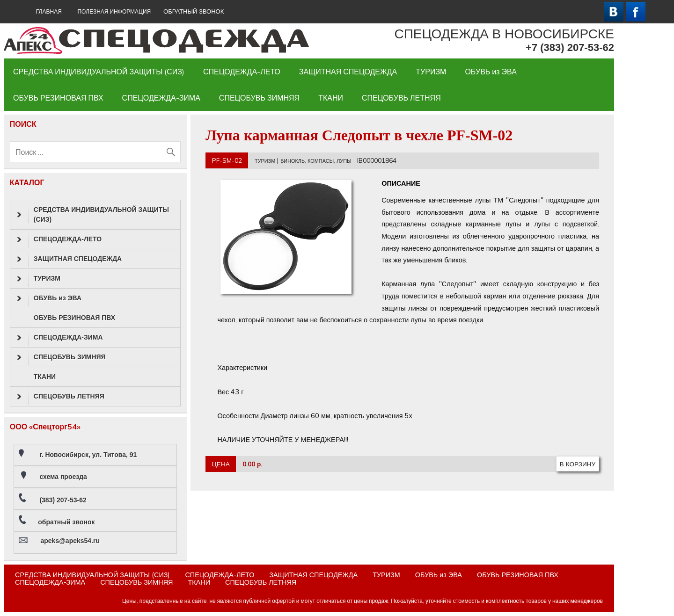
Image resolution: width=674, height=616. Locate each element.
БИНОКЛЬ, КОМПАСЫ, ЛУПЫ (316, 161)
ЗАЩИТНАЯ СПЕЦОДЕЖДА (348, 72)
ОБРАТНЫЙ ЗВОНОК (194, 11)
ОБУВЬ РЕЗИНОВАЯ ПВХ (58, 98)
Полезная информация (114, 11)
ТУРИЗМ (431, 72)
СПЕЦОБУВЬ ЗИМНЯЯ (259, 98)
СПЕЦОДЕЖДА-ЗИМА (161, 98)
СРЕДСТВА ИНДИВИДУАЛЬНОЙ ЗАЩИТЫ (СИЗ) (99, 72)
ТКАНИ (331, 98)
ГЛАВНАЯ (49, 11)
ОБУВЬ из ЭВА (491, 72)
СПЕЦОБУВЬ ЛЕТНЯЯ (401, 98)
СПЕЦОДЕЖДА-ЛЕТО (242, 72)
